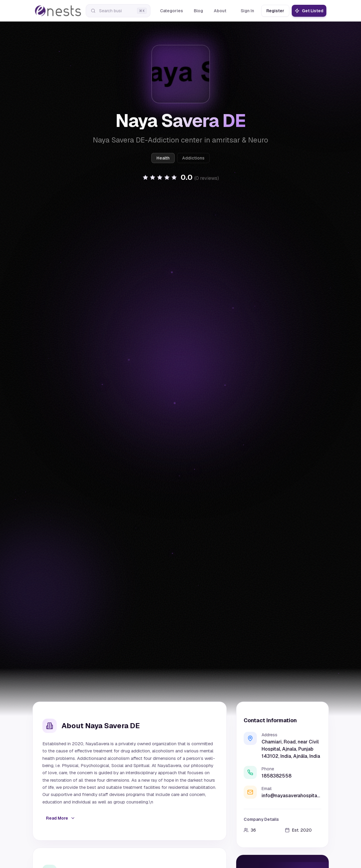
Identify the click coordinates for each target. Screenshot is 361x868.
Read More (61, 818)
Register (275, 11)
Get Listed (309, 11)
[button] (181, 177)
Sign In (247, 11)
